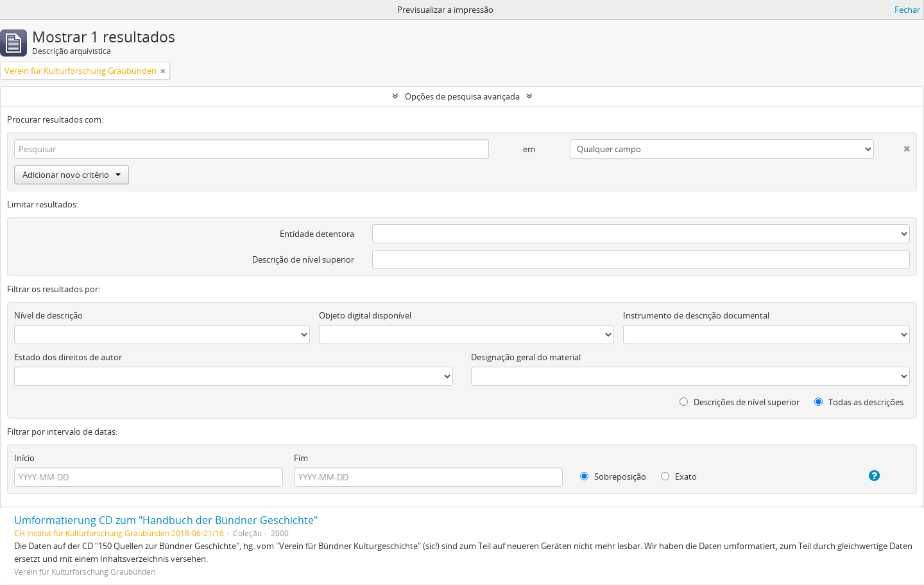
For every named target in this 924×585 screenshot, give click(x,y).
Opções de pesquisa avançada (462, 96)
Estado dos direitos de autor (68, 357)
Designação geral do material (526, 357)
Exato (679, 476)
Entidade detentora (317, 234)
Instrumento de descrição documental (696, 315)
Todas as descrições (859, 402)
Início (24, 458)
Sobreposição (613, 476)
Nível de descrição (48, 315)
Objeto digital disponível (365, 315)
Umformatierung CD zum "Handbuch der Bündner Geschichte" (166, 520)
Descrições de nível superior (740, 402)
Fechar (907, 10)
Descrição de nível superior (303, 259)
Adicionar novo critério (72, 175)
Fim (301, 458)
